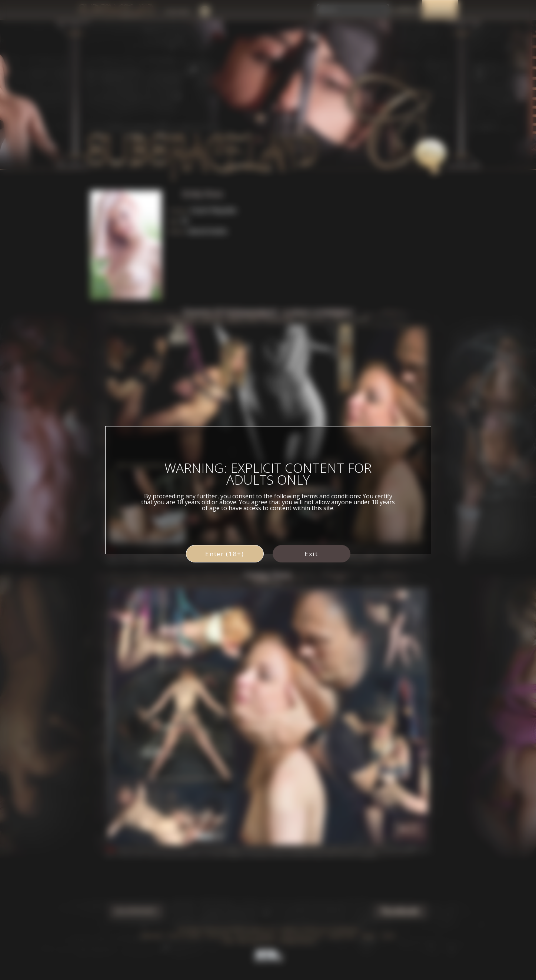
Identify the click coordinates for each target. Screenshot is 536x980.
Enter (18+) (225, 554)
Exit (311, 554)
